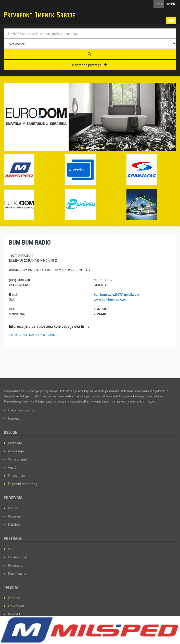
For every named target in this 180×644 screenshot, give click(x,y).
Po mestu (15, 565)
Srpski (159, 4)
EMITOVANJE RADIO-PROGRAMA (33, 335)
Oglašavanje (17, 459)
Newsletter (16, 475)
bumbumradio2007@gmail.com (117, 295)
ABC (11, 549)
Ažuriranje (16, 451)
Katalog (14, 524)
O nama (14, 598)
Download (16, 606)
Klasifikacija (17, 573)
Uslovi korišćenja (21, 410)
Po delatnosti (18, 557)
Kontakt (14, 614)
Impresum (16, 418)
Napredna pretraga (89, 65)
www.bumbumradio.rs (110, 300)
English (170, 4)
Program (15, 516)
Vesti (12, 467)
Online (13, 508)
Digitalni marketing (23, 484)
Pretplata (15, 443)
